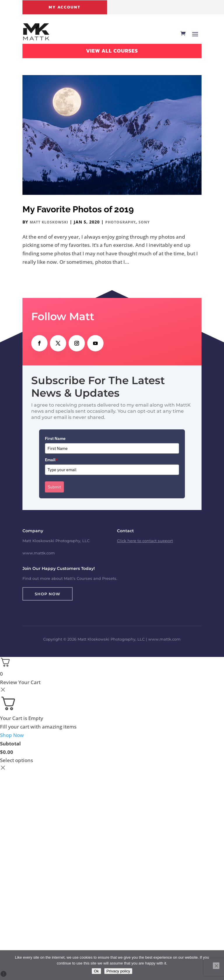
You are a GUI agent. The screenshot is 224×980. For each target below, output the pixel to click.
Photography (120, 222)
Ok (96, 971)
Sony (144, 222)
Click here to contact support (145, 541)
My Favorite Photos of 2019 (78, 209)
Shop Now (48, 594)
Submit (54, 487)
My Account (65, 7)
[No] (216, 966)
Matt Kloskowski (49, 222)
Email (51, 460)
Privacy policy (118, 971)
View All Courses (112, 51)
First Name (55, 438)
